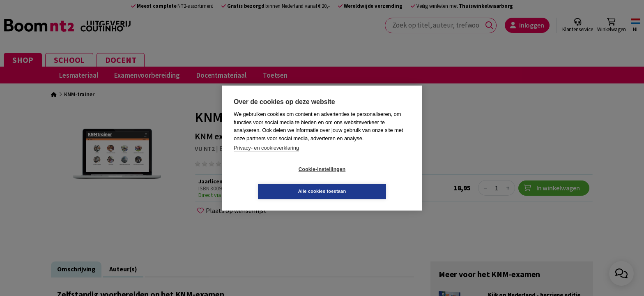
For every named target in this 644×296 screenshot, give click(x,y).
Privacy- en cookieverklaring (266, 159)
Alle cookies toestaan (371, 180)
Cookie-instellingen (273, 180)
